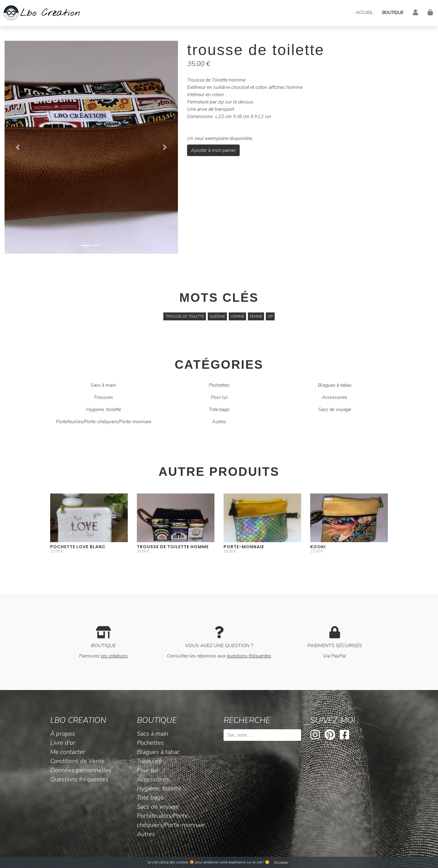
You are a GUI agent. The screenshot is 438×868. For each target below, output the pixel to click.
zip (270, 316)
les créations (114, 656)
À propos (63, 734)
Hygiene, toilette (104, 410)
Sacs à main (103, 385)
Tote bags (219, 410)
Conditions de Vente (77, 761)
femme (256, 316)
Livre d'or (63, 743)
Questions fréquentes (79, 779)
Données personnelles (81, 770)
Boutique (393, 13)
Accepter (281, 863)
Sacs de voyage (335, 410)
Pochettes (219, 385)
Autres (219, 422)
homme (237, 316)
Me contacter (68, 752)
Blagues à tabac (335, 385)
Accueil (364, 13)
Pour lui (219, 397)
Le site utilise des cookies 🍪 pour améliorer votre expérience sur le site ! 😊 (219, 863)
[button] (18, 147)
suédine (217, 316)
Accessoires (335, 397)
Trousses (103, 397)
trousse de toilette (185, 316)
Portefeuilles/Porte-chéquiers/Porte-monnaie (104, 422)
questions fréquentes (249, 656)
